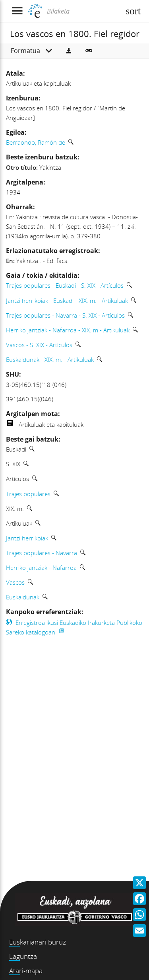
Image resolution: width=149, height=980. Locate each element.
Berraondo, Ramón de (36, 142)
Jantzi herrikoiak (27, 538)
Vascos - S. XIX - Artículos (39, 345)
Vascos (15, 582)
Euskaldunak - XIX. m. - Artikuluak (50, 359)
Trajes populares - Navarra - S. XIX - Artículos (65, 315)
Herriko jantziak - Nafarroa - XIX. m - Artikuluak (68, 330)
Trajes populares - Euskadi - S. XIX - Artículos (65, 285)
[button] (69, 51)
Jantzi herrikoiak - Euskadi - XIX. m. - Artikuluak (67, 300)
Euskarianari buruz (38, 942)
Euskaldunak (23, 597)
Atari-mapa (26, 971)
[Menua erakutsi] (17, 11)
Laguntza (23, 956)
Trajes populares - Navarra (42, 553)
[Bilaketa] (83, 11)
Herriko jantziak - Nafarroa (41, 568)
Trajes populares (28, 494)
